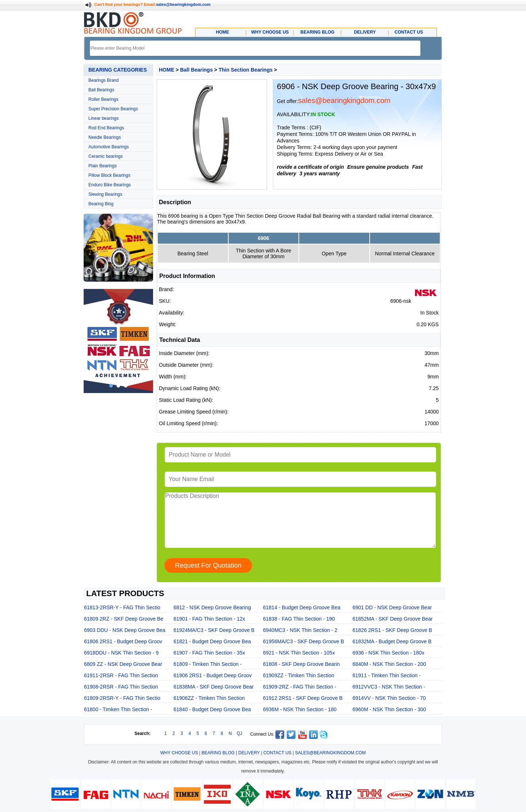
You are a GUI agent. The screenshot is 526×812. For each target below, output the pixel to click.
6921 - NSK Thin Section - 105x (299, 653)
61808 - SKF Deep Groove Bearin (301, 664)
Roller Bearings (103, 99)
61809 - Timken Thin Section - (208, 664)
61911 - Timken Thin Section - (387, 675)
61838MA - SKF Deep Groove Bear (214, 687)
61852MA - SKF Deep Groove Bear (392, 619)
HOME (167, 70)
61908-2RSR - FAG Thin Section (121, 687)
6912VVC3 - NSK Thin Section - (389, 687)
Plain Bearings (102, 166)
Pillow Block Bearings (109, 175)
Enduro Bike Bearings (110, 185)
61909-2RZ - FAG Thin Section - (300, 687)
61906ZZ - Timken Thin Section (209, 698)
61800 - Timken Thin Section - (118, 709)
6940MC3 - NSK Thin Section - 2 (300, 630)
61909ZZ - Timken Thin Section (299, 675)
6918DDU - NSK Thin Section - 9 (121, 653)
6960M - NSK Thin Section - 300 (389, 709)
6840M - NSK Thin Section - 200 (389, 664)
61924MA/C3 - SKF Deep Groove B (214, 630)
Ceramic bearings (106, 156)
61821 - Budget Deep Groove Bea (212, 641)
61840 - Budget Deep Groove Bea (212, 709)
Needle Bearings (105, 137)
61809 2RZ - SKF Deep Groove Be (124, 619)
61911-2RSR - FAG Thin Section (121, 675)
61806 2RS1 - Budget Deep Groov (123, 641)
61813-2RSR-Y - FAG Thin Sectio (122, 607)
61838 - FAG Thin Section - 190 (299, 619)
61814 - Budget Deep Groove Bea (302, 607)
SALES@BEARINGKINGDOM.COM (331, 753)
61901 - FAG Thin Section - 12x (209, 619)
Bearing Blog (101, 204)
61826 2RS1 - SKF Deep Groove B (392, 630)
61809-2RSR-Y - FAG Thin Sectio (122, 698)
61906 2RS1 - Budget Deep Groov (213, 675)
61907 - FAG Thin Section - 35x (209, 653)
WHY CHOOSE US (179, 753)
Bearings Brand (104, 80)
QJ (239, 733)
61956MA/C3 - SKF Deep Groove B (304, 641)
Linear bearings (104, 118)
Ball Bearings (101, 90)
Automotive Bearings (109, 147)
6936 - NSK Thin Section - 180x (388, 653)
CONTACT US (277, 753)
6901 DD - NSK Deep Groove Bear (392, 607)
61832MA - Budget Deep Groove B (392, 641)
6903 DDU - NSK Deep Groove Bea (125, 630)
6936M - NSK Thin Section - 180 (300, 709)
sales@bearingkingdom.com (183, 4)
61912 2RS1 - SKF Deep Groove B (303, 698)
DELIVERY (249, 753)
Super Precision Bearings (113, 109)
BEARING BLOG (218, 753)
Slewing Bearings (105, 194)
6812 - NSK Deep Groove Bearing (212, 607)
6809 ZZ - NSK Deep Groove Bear (123, 664)
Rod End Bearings (106, 128)
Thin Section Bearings (245, 70)
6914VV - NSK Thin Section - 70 (389, 698)
